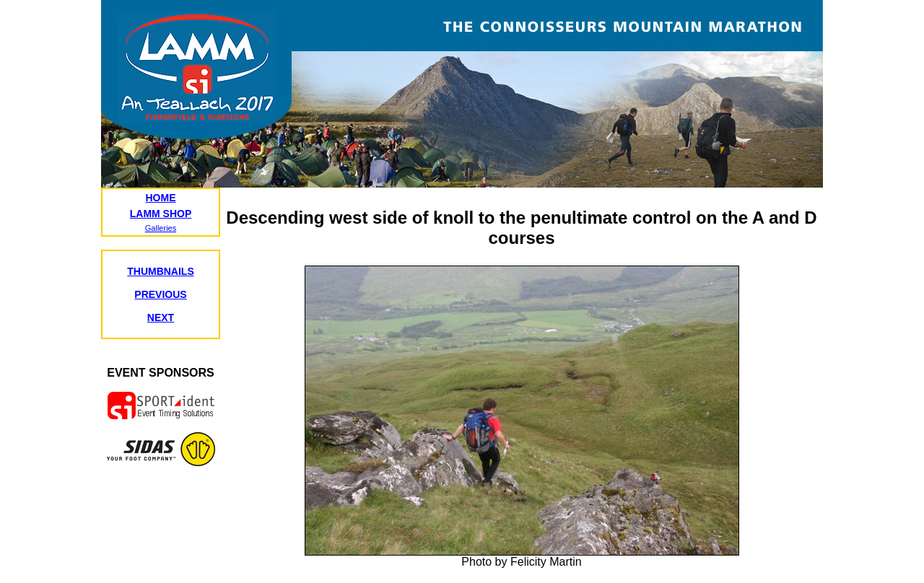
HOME (161, 198)
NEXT (161, 317)
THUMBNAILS (161, 271)
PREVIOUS (160, 294)
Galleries (161, 228)
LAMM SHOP (161, 214)
